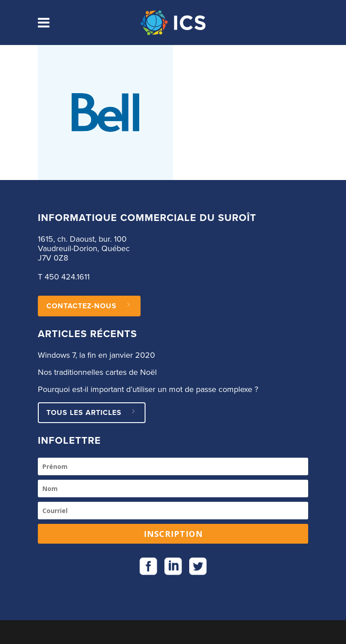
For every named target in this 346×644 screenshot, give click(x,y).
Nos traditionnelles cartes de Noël (97, 373)
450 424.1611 (67, 277)
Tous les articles (92, 413)
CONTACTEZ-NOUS (89, 306)
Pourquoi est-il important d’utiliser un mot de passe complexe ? (148, 390)
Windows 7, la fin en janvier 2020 (96, 356)
